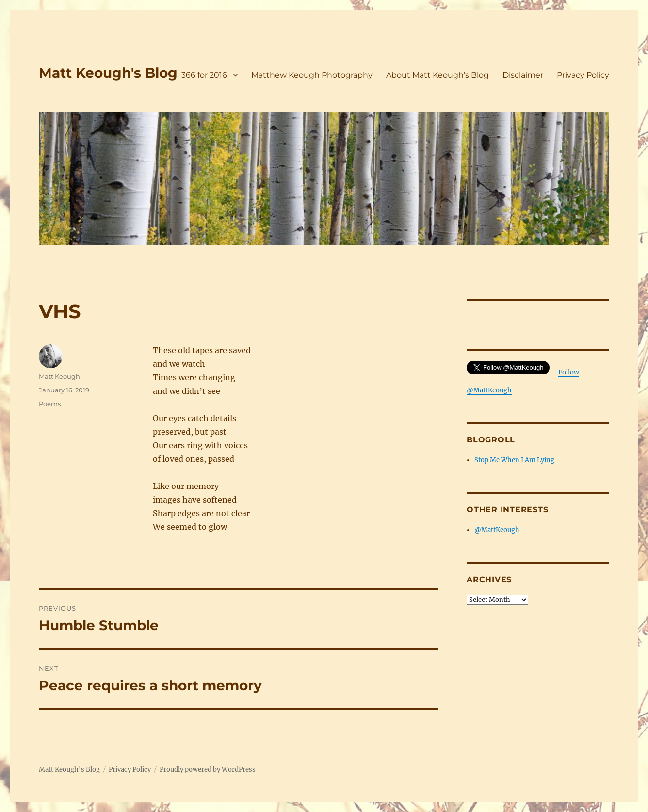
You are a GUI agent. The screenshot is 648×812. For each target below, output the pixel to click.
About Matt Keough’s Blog (437, 75)
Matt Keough (59, 376)
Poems (50, 404)
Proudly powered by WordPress (208, 770)
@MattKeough (497, 530)
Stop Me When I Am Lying (514, 460)
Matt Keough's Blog (108, 73)
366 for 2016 (204, 75)
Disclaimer (523, 75)
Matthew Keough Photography (312, 75)
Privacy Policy (583, 75)
